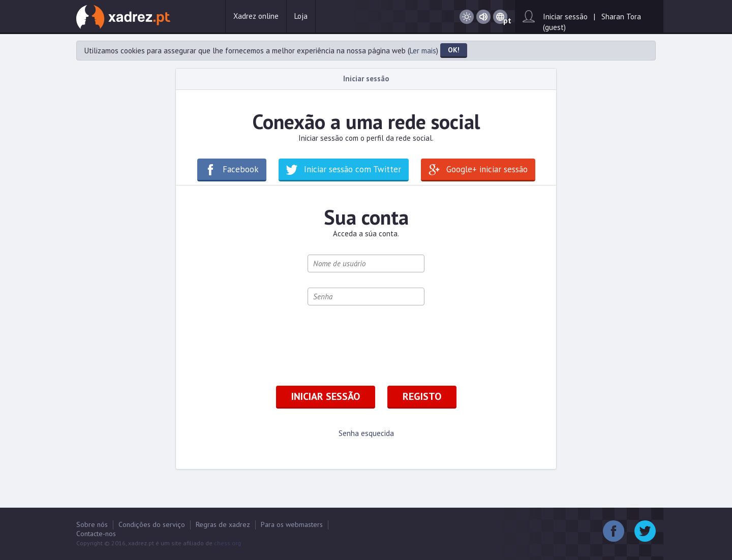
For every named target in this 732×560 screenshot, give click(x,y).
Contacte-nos (96, 534)
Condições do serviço (152, 524)
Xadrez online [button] (256, 16)
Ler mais (423, 51)
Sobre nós (92, 524)
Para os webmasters (292, 524)
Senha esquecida (366, 433)
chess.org (227, 543)
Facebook (241, 169)
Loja (301, 16)
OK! (454, 50)
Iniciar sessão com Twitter (353, 169)
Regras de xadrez (223, 524)
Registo (422, 396)
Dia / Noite (467, 17)
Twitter (645, 531)
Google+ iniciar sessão (487, 169)
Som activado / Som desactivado (483, 17)
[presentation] (385, 340)
